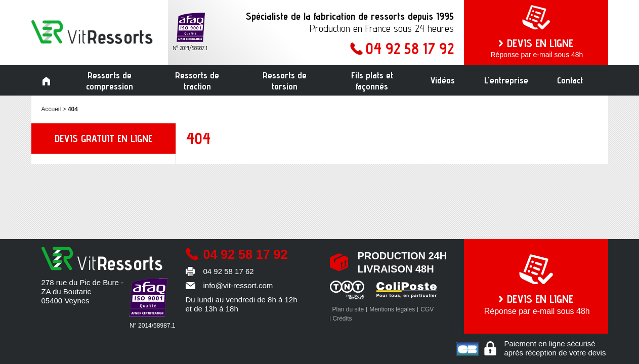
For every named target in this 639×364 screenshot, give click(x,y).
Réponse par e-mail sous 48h (536, 48)
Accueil (47, 81)
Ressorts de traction (197, 81)
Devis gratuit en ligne (103, 139)
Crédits (343, 318)
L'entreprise (506, 80)
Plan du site (348, 309)
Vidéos (443, 80)
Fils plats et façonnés (372, 81)
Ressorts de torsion (285, 81)
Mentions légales (392, 309)
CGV (427, 309)
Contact (570, 80)
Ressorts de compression (110, 81)
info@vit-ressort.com (238, 285)
